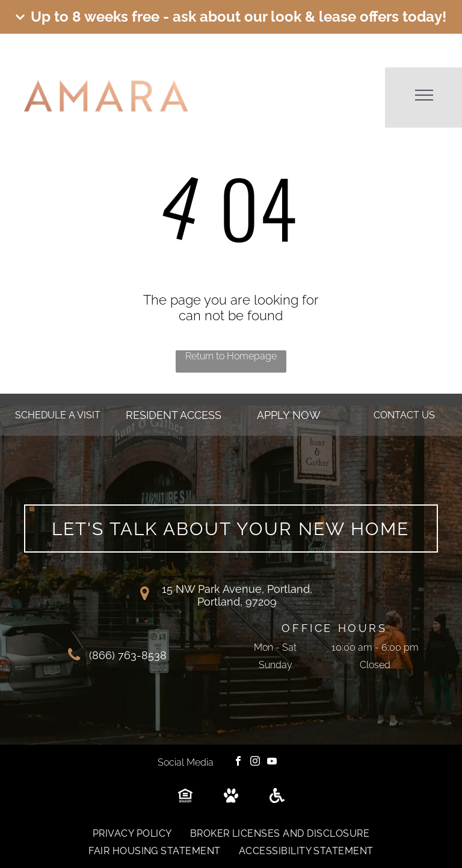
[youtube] (272, 762)
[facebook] (238, 762)
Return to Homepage (231, 356)
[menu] (424, 95)
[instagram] (255, 762)
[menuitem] (132, 833)
